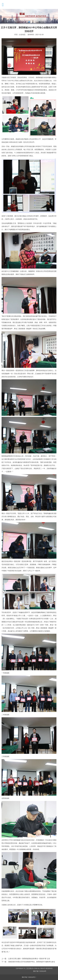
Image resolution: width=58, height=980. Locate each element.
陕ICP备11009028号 (40, 971)
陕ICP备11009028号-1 (29, 977)
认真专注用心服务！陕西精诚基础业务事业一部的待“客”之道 (29, 959)
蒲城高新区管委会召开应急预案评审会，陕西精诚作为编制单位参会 (32, 962)
